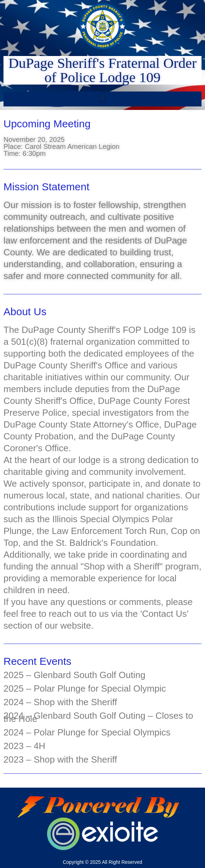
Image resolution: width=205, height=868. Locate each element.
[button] (102, 97)
